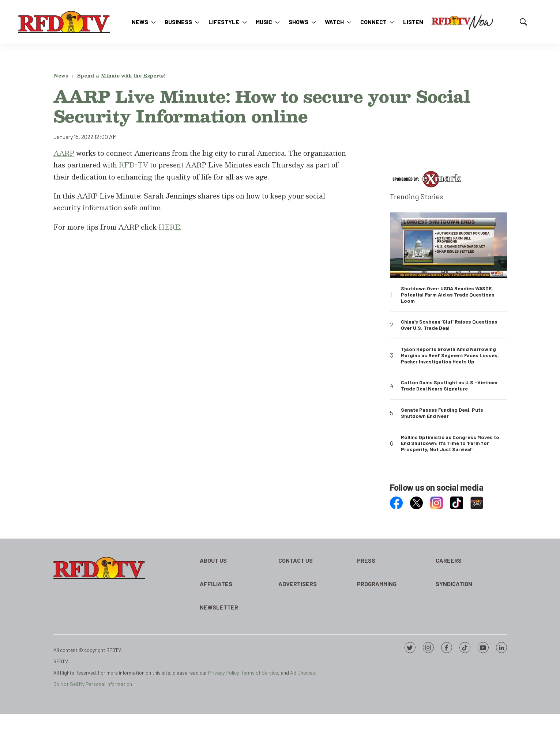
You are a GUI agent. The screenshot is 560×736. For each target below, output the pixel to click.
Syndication (454, 584)
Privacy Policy (223, 673)
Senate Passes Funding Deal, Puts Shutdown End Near (442, 413)
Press (366, 560)
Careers (449, 560)
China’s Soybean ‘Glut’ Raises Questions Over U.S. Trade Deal (449, 325)
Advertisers (298, 584)
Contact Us (296, 560)
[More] (153, 22)
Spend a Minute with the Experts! (121, 76)
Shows (298, 22)
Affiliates (216, 584)
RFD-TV (134, 165)
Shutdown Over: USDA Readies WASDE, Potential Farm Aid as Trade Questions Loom (448, 295)
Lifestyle (224, 22)
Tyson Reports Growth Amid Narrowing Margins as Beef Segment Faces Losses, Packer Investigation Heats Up (450, 355)
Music (264, 22)
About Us (213, 560)
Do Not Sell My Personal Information (93, 684)
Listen (413, 22)
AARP (64, 153)
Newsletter (219, 607)
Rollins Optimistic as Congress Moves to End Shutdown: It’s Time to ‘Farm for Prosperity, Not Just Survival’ (450, 444)
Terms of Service (260, 673)
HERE (169, 227)
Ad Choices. (303, 673)
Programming (377, 584)
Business (178, 22)
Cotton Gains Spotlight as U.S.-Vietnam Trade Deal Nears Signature (449, 386)
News (140, 22)
